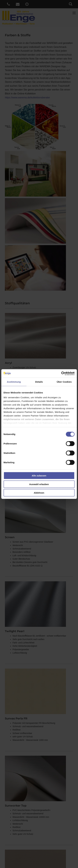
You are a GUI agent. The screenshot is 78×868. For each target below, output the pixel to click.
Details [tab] (39, 382)
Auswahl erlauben (39, 484)
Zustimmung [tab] (14, 382)
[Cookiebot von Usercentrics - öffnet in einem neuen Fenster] (61, 373)
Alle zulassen (39, 476)
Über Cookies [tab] (64, 382)
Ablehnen (39, 493)
